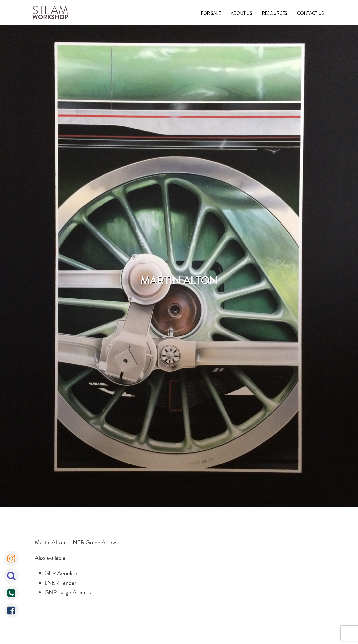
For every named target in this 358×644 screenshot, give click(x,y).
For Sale (211, 13)
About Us (241, 13)
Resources (275, 13)
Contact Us (310, 13)
